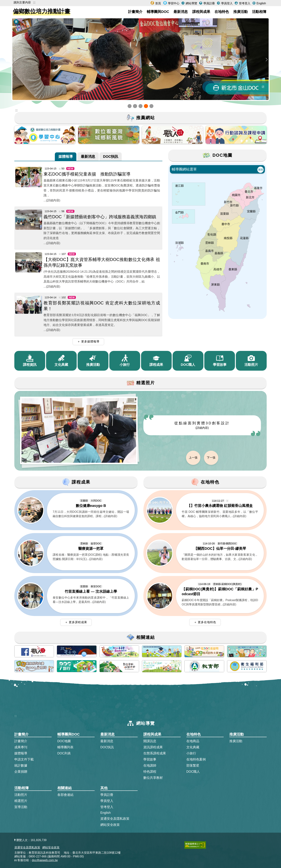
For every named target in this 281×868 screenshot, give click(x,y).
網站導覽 (191, 3)
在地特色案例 (196, 759)
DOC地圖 (64, 741)
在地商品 (193, 741)
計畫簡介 (135, 12)
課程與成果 (201, 12)
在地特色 (222, 12)
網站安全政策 (110, 825)
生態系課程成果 (155, 753)
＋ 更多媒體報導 (88, 341)
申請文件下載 (24, 759)
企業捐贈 (21, 772)
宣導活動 (21, 807)
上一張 (193, 458)
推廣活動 (240, 12)
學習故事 (150, 759)
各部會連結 (65, 795)
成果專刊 (21, 747)
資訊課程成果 (153, 747)
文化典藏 (193, 747)
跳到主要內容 (22, 2)
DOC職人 (193, 772)
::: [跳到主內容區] (16, 110)
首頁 (158, 3)
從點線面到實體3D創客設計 (202, 425)
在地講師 (150, 766)
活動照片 (21, 795)
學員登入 (226, 3)
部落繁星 (193, 766)
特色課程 (150, 772)
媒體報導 (66, 156)
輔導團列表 (65, 747)
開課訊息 (150, 741)
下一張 (211, 458)
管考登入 (244, 3)
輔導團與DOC (158, 12)
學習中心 (173, 3)
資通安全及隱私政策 (115, 819)
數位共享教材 (153, 778)
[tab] (66, 157)
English (261, 3)
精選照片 (21, 801)
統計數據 (21, 766)
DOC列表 (64, 753)
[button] (130, 106)
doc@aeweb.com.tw (45, 860)
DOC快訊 (111, 156)
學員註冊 (209, 3)
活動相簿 (259, 12)
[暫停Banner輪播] (16, 22)
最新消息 (181, 12)
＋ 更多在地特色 (205, 622)
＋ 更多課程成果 (76, 622)
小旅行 (191, 753)
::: (34, 2)
